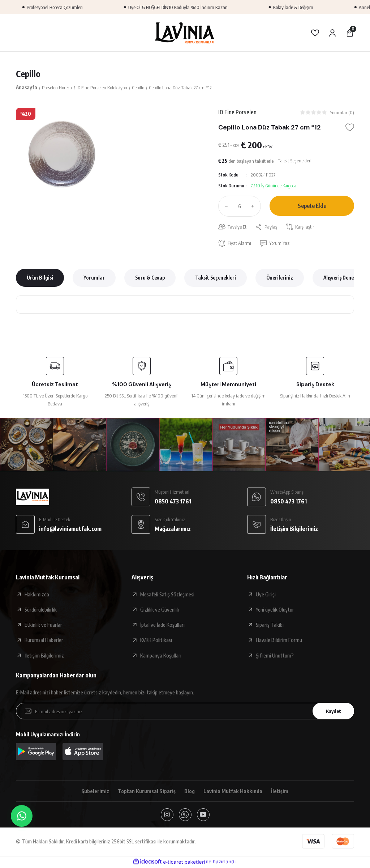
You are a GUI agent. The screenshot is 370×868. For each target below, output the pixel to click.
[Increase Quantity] (254, 206)
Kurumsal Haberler (44, 640)
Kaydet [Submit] (333, 711)
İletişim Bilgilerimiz (44, 656)
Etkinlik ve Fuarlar (43, 625)
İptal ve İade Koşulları (162, 625)
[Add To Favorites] (350, 128)
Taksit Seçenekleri (216, 278)
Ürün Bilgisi (40, 278)
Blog (190, 791)
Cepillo (28, 74)
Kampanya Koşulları (161, 656)
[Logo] (185, 33)
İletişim (280, 791)
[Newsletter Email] (185, 711)
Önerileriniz (280, 278)
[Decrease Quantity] (225, 206)
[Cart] (350, 33)
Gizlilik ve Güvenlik (160, 610)
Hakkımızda (37, 595)
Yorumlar (94, 278)
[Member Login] (332, 33)
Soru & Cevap (150, 278)
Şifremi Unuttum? (275, 656)
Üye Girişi (266, 595)
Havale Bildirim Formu (279, 640)
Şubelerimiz (95, 791)
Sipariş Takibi (270, 625)
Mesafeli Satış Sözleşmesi (167, 595)
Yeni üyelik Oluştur (275, 610)
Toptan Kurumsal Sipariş (147, 791)
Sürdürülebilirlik (41, 610)
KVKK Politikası (156, 640)
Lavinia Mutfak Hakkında (234, 791)
